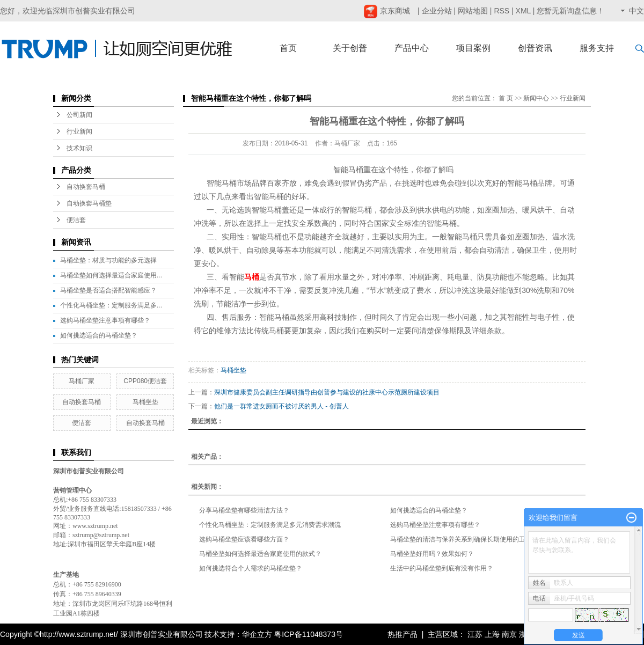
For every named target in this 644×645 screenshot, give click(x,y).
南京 (509, 634)
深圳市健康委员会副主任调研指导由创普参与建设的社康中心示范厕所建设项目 (327, 392)
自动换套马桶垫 (89, 203)
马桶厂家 (82, 381)
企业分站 (437, 11)
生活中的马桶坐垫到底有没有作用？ (442, 568)
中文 (636, 11)
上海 (492, 634)
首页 (288, 48)
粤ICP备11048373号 (309, 634)
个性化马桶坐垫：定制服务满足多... (111, 305)
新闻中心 (536, 98)
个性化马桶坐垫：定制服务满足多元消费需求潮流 (270, 525)
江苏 (475, 634)
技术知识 (79, 148)
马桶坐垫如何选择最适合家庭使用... (111, 275)
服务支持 (597, 48)
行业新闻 (79, 131)
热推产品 (402, 634)
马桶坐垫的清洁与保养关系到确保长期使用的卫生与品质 (471, 539)
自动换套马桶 (86, 187)
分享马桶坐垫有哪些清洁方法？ (244, 510)
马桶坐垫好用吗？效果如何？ (432, 554)
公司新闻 (79, 115)
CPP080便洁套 (145, 381)
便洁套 (76, 220)
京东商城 (387, 11)
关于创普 (350, 48)
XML (523, 11)
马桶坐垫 (145, 402)
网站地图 (473, 11)
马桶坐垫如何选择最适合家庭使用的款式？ (260, 554)
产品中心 (412, 48)
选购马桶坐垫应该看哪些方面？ (244, 539)
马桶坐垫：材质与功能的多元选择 (108, 260)
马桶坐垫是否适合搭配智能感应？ (108, 290)
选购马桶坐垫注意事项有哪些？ (105, 320)
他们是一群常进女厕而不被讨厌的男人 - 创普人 (281, 406)
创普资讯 (535, 48)
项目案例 (473, 48)
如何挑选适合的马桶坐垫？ (99, 335)
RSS (502, 11)
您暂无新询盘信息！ (570, 11)
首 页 (506, 98)
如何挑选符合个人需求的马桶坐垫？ (251, 568)
